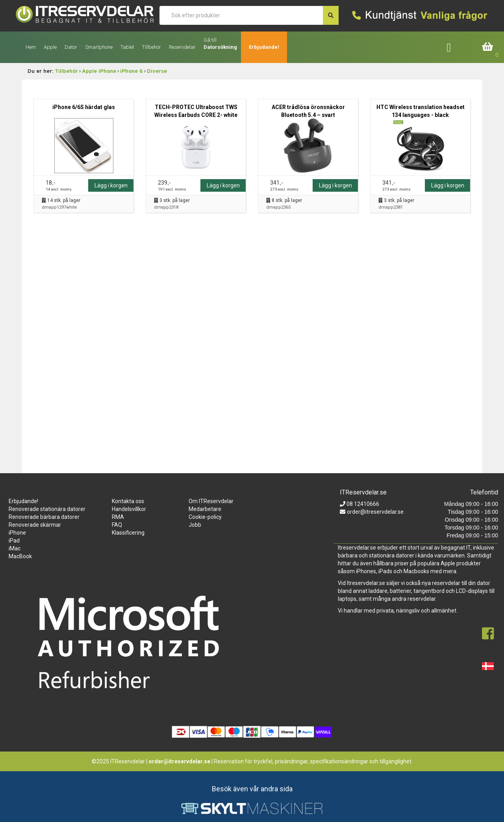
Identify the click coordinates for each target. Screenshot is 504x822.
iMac (15, 548)
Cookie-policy (205, 517)
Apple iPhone (99, 71)
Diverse (157, 71)
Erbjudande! (264, 47)
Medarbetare (205, 509)
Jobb (195, 525)
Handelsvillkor (129, 509)
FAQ (117, 525)
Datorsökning (220, 47)
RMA (118, 517)
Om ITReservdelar (211, 501)
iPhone (17, 533)
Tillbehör (66, 71)
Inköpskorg (488, 47)
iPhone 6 (132, 71)
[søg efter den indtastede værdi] (331, 15)
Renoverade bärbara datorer (44, 517)
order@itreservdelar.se (375, 512)
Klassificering (128, 533)
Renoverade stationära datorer (47, 509)
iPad (14, 541)
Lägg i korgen (111, 185)
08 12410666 (362, 504)
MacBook (20, 556)
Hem (31, 47)
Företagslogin (454, 47)
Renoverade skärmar (35, 525)
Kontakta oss (128, 501)
